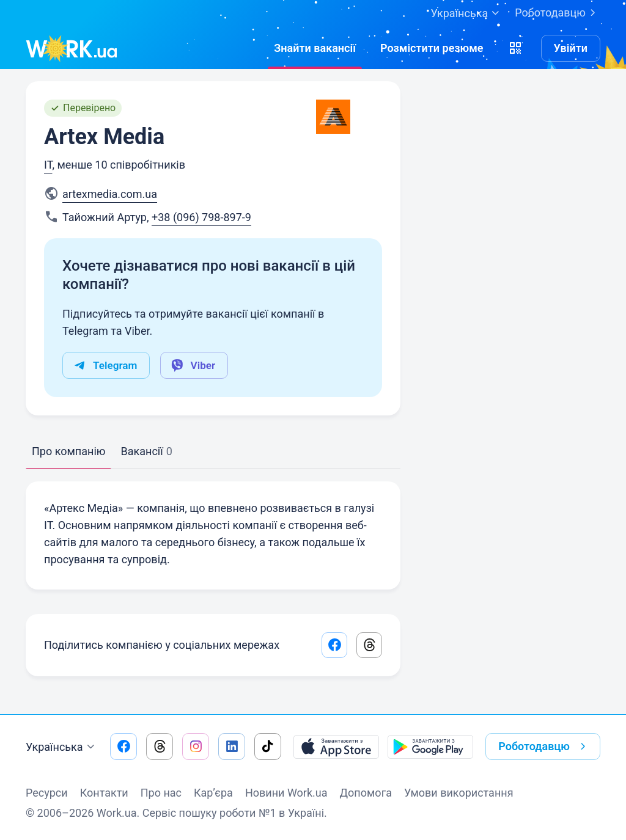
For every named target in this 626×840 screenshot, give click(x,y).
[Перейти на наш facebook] (123, 747)
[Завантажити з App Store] (336, 747)
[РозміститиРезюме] (432, 48)
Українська (62, 747)
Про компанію (68, 451)
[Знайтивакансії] (315, 48)
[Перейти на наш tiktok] (268, 747)
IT (48, 165)
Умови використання (459, 793)
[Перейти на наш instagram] (196, 747)
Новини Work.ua (286, 793)
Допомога (366, 793)
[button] (515, 48)
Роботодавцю (558, 13)
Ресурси (47, 793)
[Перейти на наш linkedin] (232, 747)
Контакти (104, 793)
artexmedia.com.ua (110, 194)
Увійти (571, 48)
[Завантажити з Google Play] (430, 747)
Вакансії (146, 451)
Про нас (161, 793)
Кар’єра (213, 793)
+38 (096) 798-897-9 (201, 217)
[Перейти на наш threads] (160, 747)
